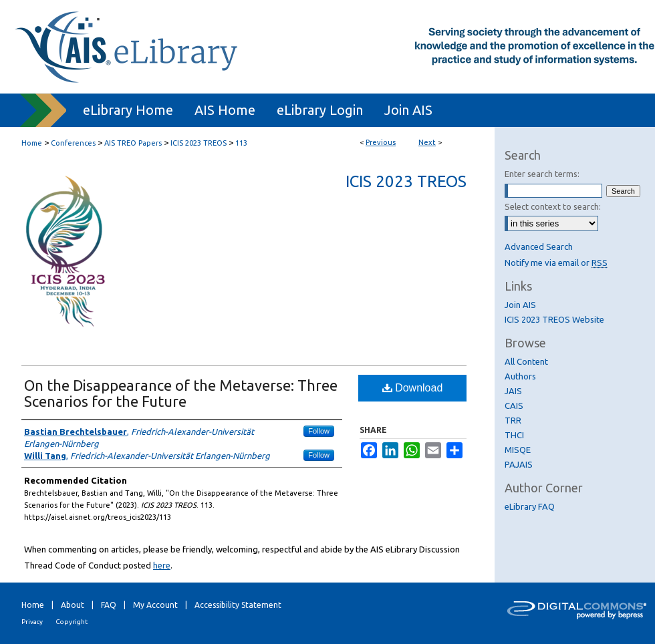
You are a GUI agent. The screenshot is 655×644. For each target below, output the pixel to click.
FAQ (109, 605)
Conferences (73, 143)
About (73, 605)
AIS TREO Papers (133, 143)
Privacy (32, 622)
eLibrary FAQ (530, 506)
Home (32, 143)
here (162, 565)
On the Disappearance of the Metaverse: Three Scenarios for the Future (181, 393)
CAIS (514, 406)
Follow (319, 431)
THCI (514, 435)
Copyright (72, 622)
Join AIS (520, 305)
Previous (381, 142)
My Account (155, 605)
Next (427, 142)
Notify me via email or (556, 263)
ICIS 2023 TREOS (199, 143)
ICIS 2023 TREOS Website (554, 319)
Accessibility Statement (238, 605)
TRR (513, 420)
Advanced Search (539, 247)
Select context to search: (553, 206)
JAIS (513, 391)
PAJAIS (519, 464)
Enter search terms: (542, 174)
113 (241, 143)
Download (413, 388)
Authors (520, 376)
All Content (526, 361)
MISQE (518, 450)
